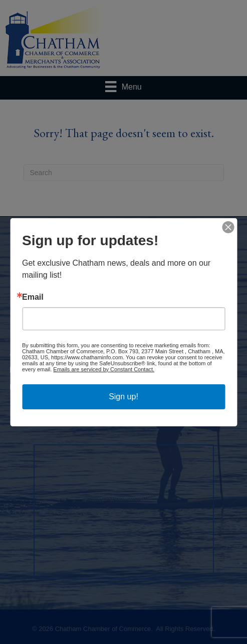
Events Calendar (115, 263)
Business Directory (53, 263)
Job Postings (86, 275)
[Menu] (123, 87)
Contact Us (130, 275)
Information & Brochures (194, 275)
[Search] (124, 173)
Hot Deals (163, 263)
